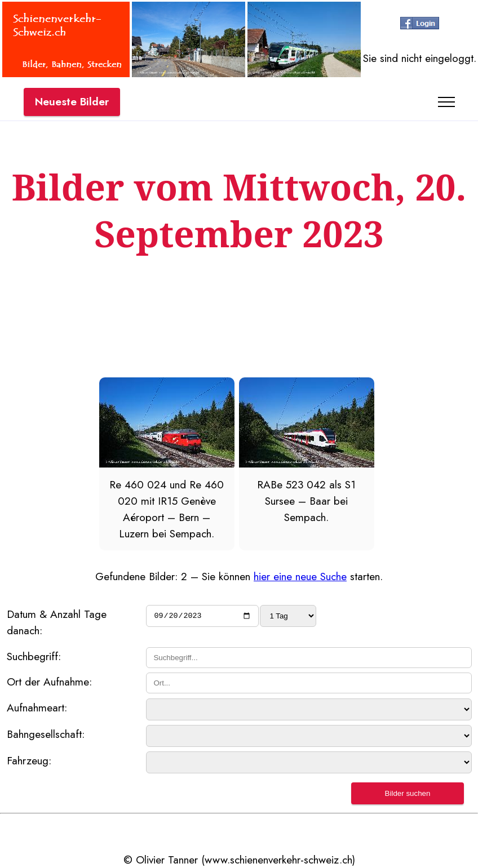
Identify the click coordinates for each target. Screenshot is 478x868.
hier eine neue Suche (300, 576)
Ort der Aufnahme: (49, 682)
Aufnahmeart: (37, 707)
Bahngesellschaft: (46, 734)
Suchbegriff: (34, 656)
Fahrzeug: (29, 760)
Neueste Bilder (72, 101)
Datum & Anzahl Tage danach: (57, 622)
